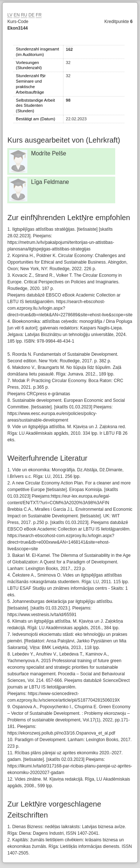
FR (39, 15)
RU (24, 15)
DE (32, 15)
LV (10, 15)
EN (17, 15)
